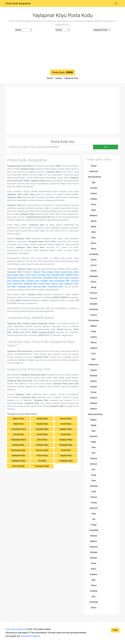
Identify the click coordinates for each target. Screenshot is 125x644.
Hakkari (94, 326)
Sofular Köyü (44, 284)
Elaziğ (94, 287)
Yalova (94, 585)
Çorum (94, 265)
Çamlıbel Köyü (58, 275)
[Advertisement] (62, 51)
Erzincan (94, 293)
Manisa (94, 409)
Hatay (94, 331)
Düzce (94, 607)
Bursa (94, 249)
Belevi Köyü (19, 424)
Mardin (94, 420)
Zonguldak (94, 530)
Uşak (94, 514)
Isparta (94, 337)
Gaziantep (94, 309)
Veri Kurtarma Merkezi (30, 636)
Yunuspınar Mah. (55, 287)
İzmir (94, 354)
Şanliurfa (94, 508)
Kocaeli (94, 387)
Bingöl (94, 227)
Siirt (94, 469)
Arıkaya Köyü (53, 272)
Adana (94, 166)
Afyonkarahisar (94, 177)
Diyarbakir (94, 276)
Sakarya (94, 458)
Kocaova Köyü (42, 450)
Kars (94, 359)
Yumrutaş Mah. (39, 287)
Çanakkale (94, 254)
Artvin (94, 204)
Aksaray (94, 536)
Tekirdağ (94, 486)
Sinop (94, 475)
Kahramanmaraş (94, 414)
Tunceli (94, 503)
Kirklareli (94, 376)
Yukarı (115, 630)
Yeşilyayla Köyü (24, 287)
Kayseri (94, 370)
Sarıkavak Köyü (31, 284)
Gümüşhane (94, 320)
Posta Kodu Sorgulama (18, 3)
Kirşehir (94, 381)
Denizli (50, 78)
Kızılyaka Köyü (47, 281)
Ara (106, 147)
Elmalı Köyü (12, 278)
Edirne (94, 282)
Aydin (94, 210)
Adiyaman (94, 171)
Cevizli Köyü (30, 275)
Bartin (94, 569)
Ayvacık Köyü (66, 272)
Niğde (94, 442)
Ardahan (94, 574)
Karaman (94, 547)
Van (94, 519)
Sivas (94, 481)
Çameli (59, 78)
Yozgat (94, 525)
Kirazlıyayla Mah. (62, 281)
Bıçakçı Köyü (18, 275)
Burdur (94, 243)
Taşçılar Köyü (57, 284)
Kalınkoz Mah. (19, 281)
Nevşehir (94, 436)
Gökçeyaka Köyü (50, 278)
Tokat (94, 492)
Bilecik (94, 221)
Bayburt (94, 541)
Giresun (94, 315)
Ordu (94, 447)
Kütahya (94, 398)
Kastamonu (94, 365)
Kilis (94, 596)
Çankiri (94, 260)
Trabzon (94, 497)
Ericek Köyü (37, 278)
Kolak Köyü (18, 284)
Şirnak (94, 563)
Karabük (94, 591)
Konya (94, 392)
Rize (94, 453)
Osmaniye (94, 602)
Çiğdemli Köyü (72, 275)
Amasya (94, 188)
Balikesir (94, 216)
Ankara (94, 193)
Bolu (94, 238)
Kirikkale (94, 552)
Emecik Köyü (25, 278)
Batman (94, 558)
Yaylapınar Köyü (71, 78)
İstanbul (94, 348)
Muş (94, 431)
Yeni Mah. (12, 287)
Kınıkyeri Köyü (33, 281)
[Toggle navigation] (116, 3)
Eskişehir (94, 304)
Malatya (94, 403)
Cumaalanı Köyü (44, 275)
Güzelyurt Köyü (66, 440)
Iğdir (94, 580)
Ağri (94, 182)
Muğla (94, 425)
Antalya (94, 199)
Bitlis (94, 232)
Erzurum (94, 298)
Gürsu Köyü (64, 278)
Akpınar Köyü (40, 272)
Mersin (94, 342)
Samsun (94, 464)
